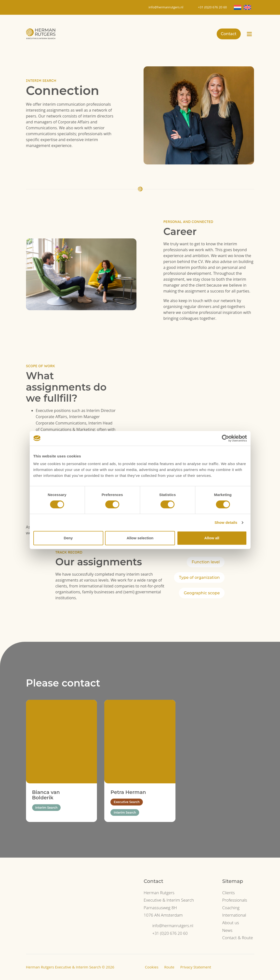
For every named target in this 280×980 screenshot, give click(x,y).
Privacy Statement (196, 967)
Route (169, 967)
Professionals (234, 900)
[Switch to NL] (238, 7)
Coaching (231, 908)
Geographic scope (202, 593)
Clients (228, 893)
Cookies (152, 967)
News (227, 930)
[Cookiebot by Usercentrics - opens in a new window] (225, 438)
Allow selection (140, 538)
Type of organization (199, 578)
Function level (206, 562)
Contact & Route (237, 938)
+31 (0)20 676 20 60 (170, 933)
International (234, 915)
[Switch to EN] (247, 7)
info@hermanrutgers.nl (173, 926)
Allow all (212, 538)
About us (230, 923)
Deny (68, 538)
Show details (226, 522)
